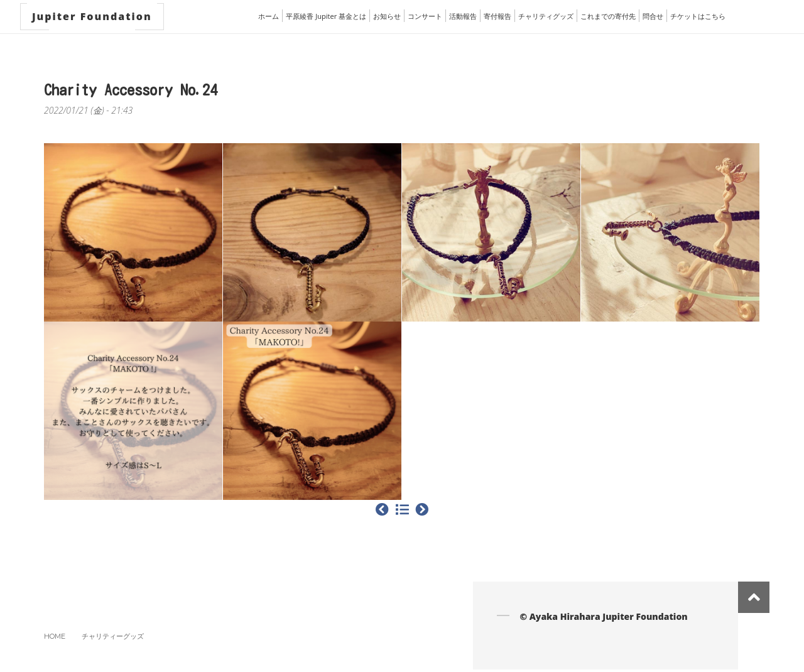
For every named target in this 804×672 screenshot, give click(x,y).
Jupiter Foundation (92, 16)
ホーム (269, 16)
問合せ (653, 16)
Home (55, 636)
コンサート (425, 16)
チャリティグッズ (546, 16)
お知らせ (387, 16)
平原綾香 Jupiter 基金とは (326, 16)
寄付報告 (497, 16)
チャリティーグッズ (113, 636)
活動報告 (463, 16)
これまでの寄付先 (608, 16)
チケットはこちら (698, 16)
